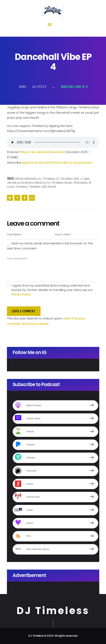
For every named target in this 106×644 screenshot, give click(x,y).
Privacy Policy (21, 294)
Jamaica (13, 183)
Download (57, 152)
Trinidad (34, 187)
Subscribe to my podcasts (73, 163)
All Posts (39, 87)
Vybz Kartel (48, 187)
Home (23, 87)
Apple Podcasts (33, 163)
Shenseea (80, 183)
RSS (49, 163)
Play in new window (34, 152)
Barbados (31, 179)
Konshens (27, 183)
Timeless (21, 187)
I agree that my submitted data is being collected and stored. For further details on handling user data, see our (52, 290)
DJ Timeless (47, 179)
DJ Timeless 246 (67, 179)
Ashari (19, 179)
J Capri (84, 179)
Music (68, 183)
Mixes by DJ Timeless (49, 183)
